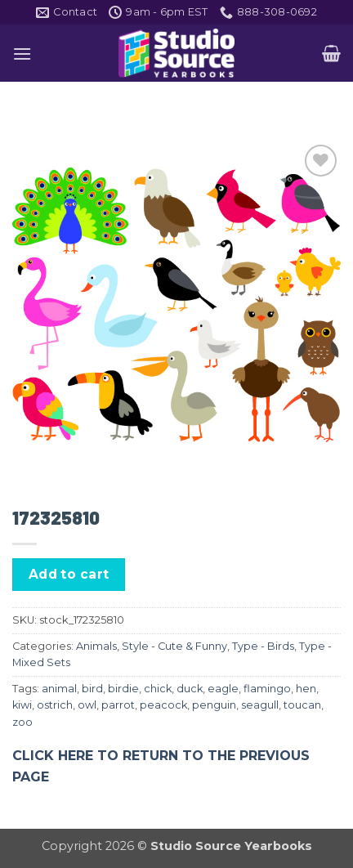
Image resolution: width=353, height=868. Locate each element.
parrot (118, 705)
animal (59, 689)
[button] (22, 54)
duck (190, 689)
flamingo (267, 689)
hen (306, 689)
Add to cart (69, 574)
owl (87, 705)
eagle (223, 689)
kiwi (22, 705)
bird (92, 689)
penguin (214, 705)
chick (158, 689)
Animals (96, 646)
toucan (302, 705)
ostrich (55, 705)
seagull (260, 705)
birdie (123, 689)
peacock (163, 705)
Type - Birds (263, 646)
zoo (22, 722)
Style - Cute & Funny (174, 646)
